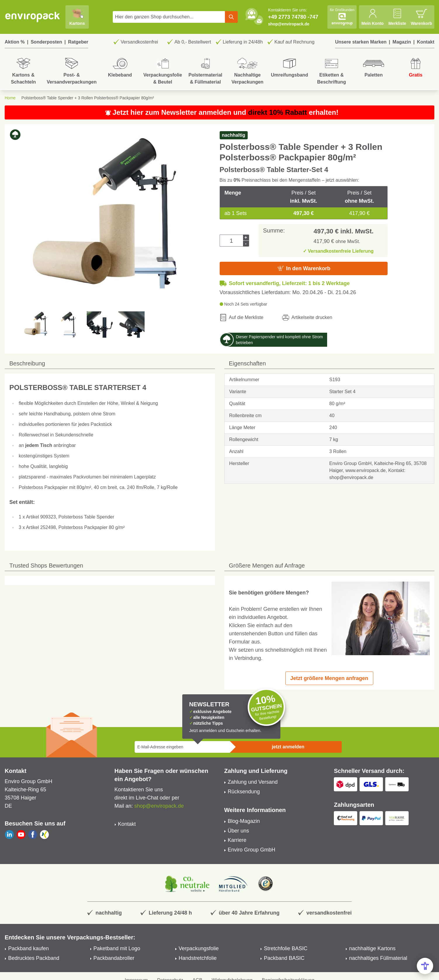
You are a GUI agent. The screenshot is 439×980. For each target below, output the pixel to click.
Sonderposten (46, 42)
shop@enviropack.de (289, 24)
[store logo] (33, 17)
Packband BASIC (284, 958)
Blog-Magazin (244, 821)
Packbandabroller (114, 958)
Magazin (402, 42)
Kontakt (426, 42)
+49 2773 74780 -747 (293, 17)
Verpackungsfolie (199, 948)
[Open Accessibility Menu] (425, 966)
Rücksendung (244, 792)
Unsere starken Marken (361, 42)
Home (10, 98)
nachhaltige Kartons (372, 948)
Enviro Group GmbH (252, 850)
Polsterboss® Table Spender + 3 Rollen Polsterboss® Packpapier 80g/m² (87, 98)
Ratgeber (78, 42)
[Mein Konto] (372, 17)
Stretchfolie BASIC (286, 948)
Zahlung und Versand (253, 782)
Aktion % (15, 42)
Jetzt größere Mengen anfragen (329, 678)
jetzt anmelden (288, 747)
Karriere (237, 840)
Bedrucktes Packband (34, 958)
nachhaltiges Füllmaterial (378, 958)
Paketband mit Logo (117, 948)
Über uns (238, 831)
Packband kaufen (28, 948)
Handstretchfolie (198, 958)
